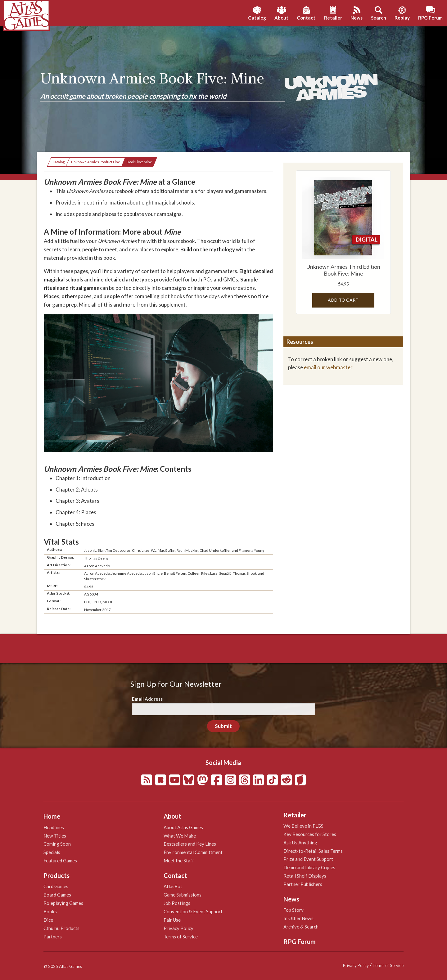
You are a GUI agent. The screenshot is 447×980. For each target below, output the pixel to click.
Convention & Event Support (193, 911)
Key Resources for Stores (310, 834)
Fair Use (172, 920)
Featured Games (60, 861)
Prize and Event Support (308, 859)
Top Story (293, 910)
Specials (52, 852)
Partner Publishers (303, 884)
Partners (53, 937)
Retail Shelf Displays (305, 876)
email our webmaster (328, 367)
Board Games (57, 895)
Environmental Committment (193, 852)
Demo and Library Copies (309, 867)
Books (50, 911)
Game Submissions (183, 895)
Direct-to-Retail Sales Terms (313, 851)
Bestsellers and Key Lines (190, 844)
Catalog (59, 162)
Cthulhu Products (61, 928)
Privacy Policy (178, 928)
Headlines (54, 827)
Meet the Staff (179, 861)
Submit (223, 726)
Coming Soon (57, 844)
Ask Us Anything (300, 843)
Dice (48, 920)
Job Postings (177, 903)
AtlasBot (173, 886)
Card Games (56, 886)
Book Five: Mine (139, 162)
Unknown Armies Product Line (96, 162)
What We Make (180, 836)
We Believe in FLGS (303, 826)
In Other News (298, 918)
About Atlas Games (183, 827)
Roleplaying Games (63, 903)
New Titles (55, 836)
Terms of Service (181, 937)
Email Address (147, 699)
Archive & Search (301, 927)
